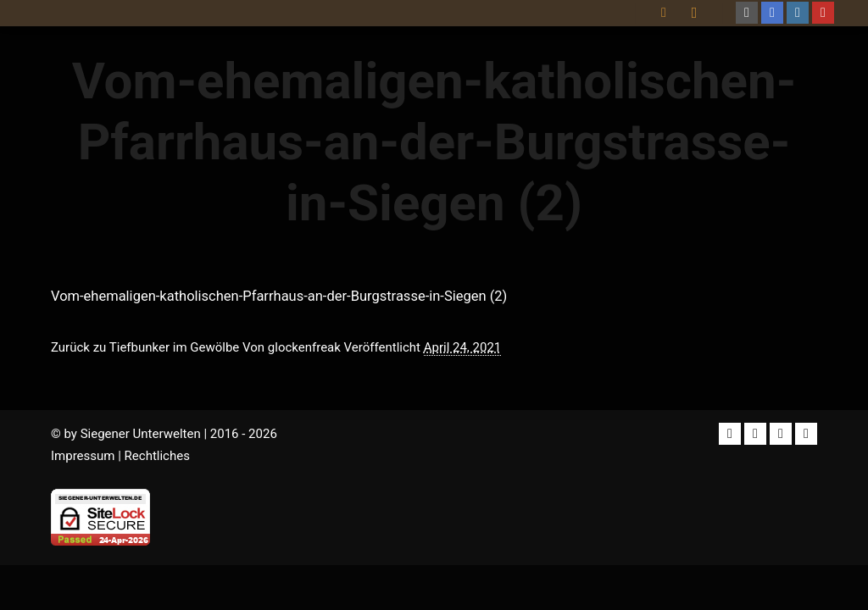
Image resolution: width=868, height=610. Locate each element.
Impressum (83, 456)
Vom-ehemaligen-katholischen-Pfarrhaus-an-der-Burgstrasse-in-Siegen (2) (279, 296)
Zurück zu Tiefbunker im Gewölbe (145, 347)
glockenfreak (304, 347)
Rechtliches (157, 456)
